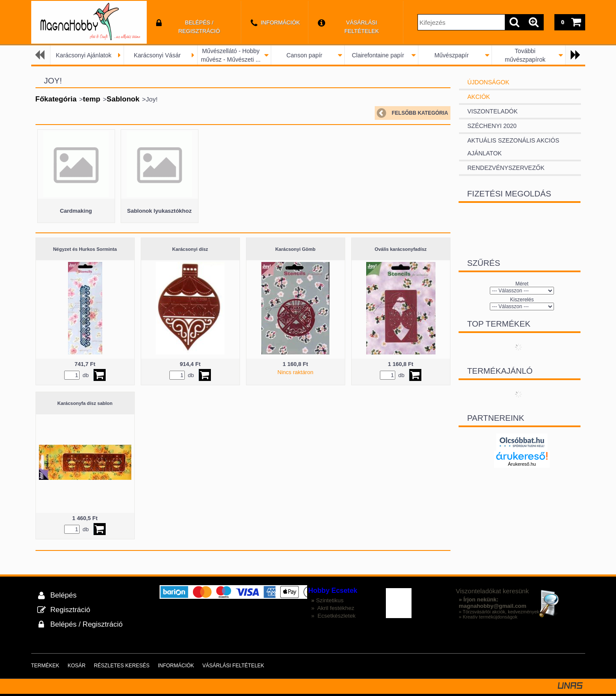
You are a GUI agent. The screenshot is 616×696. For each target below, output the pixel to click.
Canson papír (304, 55)
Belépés (64, 595)
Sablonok (123, 99)
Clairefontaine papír (378, 55)
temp (92, 99)
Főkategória (56, 99)
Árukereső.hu (522, 464)
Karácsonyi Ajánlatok (84, 55)
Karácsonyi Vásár (157, 55)
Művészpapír (451, 55)
